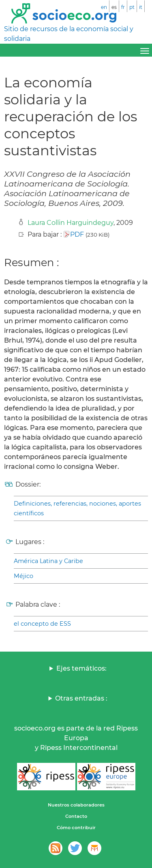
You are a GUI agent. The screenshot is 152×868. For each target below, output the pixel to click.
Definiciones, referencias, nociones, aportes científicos (77, 508)
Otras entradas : (81, 698)
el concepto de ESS (42, 624)
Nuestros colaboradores (76, 805)
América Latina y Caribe (48, 561)
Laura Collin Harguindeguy (71, 223)
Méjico (24, 576)
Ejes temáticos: (81, 668)
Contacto (76, 816)
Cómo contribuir (76, 828)
